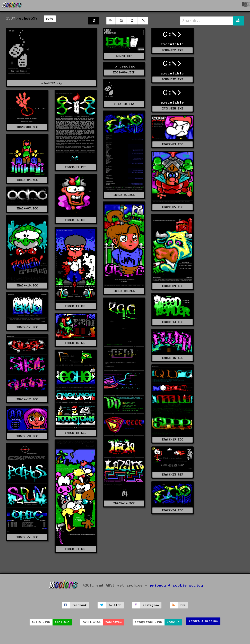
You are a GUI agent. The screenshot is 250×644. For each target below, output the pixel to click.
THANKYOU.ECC (27, 127)
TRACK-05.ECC (173, 207)
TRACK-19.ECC (173, 440)
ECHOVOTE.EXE (173, 79)
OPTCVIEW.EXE (173, 109)
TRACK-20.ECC (27, 436)
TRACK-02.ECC (124, 195)
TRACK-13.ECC (173, 322)
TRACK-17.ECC (27, 399)
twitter (115, 605)
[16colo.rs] (12, 6)
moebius (173, 622)
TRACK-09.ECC (173, 286)
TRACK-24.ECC (173, 510)
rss (183, 605)
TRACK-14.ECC (124, 503)
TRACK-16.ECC (173, 358)
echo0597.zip (51, 83)
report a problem (203, 621)
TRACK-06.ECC (76, 220)
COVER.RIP (124, 56)
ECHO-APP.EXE (173, 50)
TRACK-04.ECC (27, 180)
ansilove (62, 622)
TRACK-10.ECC (27, 286)
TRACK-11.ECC (76, 306)
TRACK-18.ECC (76, 433)
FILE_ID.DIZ (124, 104)
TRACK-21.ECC (76, 549)
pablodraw (114, 622)
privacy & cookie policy (176, 586)
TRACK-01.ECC (76, 167)
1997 (11, 19)
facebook (80, 605)
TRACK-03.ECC (173, 144)
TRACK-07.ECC (27, 209)
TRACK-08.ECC (124, 291)
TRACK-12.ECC (27, 327)
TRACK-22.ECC (27, 537)
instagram (151, 605)
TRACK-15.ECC (76, 343)
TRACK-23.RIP (173, 475)
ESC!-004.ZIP (124, 73)
